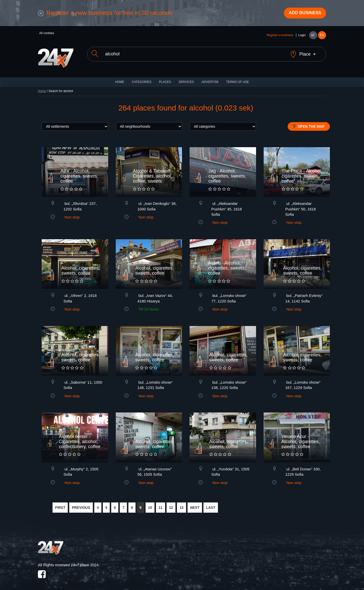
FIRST (60, 504)
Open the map (309, 123)
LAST (211, 504)
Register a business (280, 36)
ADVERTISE (210, 78)
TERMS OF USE (238, 78)
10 (150, 504)
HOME (120, 78)
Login (302, 36)
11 (161, 504)
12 (171, 504)
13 (181, 504)
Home (42, 88)
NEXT (195, 504)
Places (165, 78)
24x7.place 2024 (85, 562)
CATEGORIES (142, 78)
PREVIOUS (81, 504)
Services (186, 78)
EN (322, 36)
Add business (304, 13)
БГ (313, 36)
